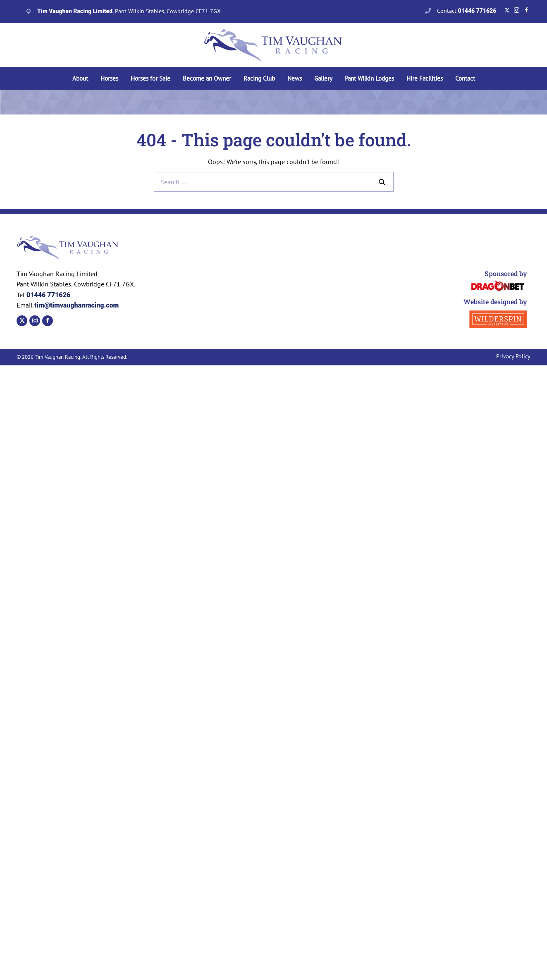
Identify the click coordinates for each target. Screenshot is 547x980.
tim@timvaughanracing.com (76, 305)
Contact (467, 11)
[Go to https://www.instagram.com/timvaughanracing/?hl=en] (517, 10)
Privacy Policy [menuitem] (513, 356)
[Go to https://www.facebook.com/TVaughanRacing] (526, 10)
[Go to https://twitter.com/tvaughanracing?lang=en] (507, 10)
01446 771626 (48, 295)
